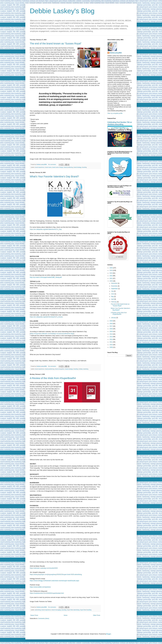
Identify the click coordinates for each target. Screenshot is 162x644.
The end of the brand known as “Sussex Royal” (56, 44)
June (113, 294)
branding (84, 167)
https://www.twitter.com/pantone (40, 587)
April (113, 299)
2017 (111, 326)
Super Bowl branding (86, 610)
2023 (111, 273)
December (114, 283)
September (115, 289)
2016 (111, 329)
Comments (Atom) (43, 618)
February (114, 302)
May (113, 296)
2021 (111, 278)
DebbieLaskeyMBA (116, 53)
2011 (111, 342)
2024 (111, 270)
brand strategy (77, 167)
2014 (111, 334)
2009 (111, 347)
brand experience (40, 167)
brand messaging (56, 610)
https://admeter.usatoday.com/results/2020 (44, 568)
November (114, 286)
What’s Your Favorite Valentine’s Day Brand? (54, 176)
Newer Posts (34, 615)
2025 (111, 268)
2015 (111, 331)
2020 (111, 281)
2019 (111, 321)
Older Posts (97, 615)
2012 (111, 339)
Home (66, 615)
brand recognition (60, 369)
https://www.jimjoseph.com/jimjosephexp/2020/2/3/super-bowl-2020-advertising (56, 574)
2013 (111, 337)
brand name (48, 167)
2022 (111, 276)
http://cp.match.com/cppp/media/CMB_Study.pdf (46, 277)
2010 (111, 345)
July (113, 291)
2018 (111, 324)
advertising (38, 610)
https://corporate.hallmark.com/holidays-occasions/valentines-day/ (52, 334)
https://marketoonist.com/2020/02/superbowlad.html (47, 593)
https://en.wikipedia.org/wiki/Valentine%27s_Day (46, 229)
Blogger (109, 634)
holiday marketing (84, 369)
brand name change (58, 167)
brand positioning (68, 167)
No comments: (52, 164)
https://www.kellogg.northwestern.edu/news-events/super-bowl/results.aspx (54, 581)
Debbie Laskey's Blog (62, 11)
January (114, 318)
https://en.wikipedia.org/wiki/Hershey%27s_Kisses (46, 317)
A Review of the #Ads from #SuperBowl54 (53, 378)
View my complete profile (115, 113)
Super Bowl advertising (73, 610)
